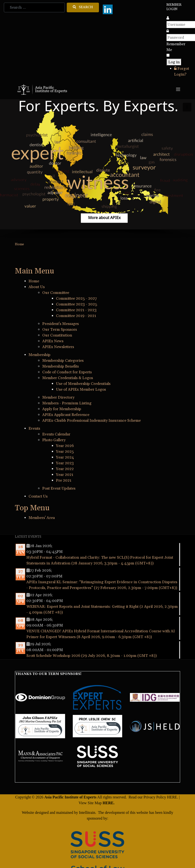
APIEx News (53, 341)
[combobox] (34, 7)
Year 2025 (65, 452)
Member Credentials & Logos (68, 378)
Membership (40, 355)
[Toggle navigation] (178, 89)
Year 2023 (65, 463)
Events (34, 428)
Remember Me (176, 47)
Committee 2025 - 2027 (76, 298)
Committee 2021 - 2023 (76, 310)
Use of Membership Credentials (83, 384)
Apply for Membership (62, 409)
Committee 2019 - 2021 (76, 316)
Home (34, 281)
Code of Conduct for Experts (67, 372)
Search (83, 7)
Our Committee (56, 293)
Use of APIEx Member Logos (81, 389)
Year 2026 (65, 446)
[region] (97, 169)
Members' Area (42, 518)
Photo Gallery (54, 440)
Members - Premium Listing (67, 403)
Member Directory (58, 397)
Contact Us (38, 496)
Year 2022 (65, 469)
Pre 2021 (64, 480)
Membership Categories (63, 361)
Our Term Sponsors (60, 330)
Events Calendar (56, 434)
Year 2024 (65, 457)
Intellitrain (87, 813)
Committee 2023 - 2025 (76, 304)
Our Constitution (57, 335)
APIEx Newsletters (58, 347)
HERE (172, 797)
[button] (187, 107)
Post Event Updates (59, 488)
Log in (174, 62)
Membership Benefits (61, 366)
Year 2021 (65, 475)
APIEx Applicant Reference (66, 415)
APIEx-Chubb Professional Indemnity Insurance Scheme (91, 421)
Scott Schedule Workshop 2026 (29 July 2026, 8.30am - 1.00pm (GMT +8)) (91, 656)
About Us (37, 287)
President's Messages (61, 324)
